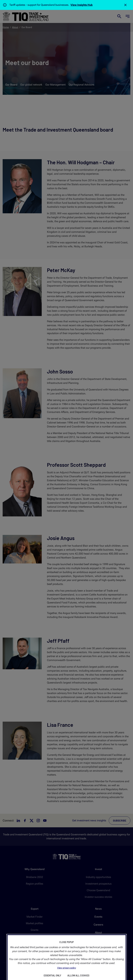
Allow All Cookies (78, 975)
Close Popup (66, 942)
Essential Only (52, 975)
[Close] (125, 5)
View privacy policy (67, 968)
